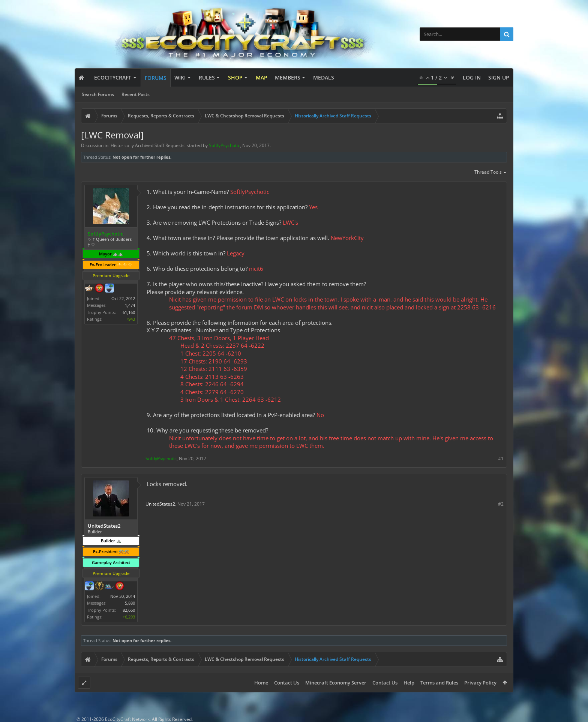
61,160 (129, 312)
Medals (324, 77)
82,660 (129, 610)
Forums (156, 78)
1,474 (130, 305)
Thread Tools (491, 173)
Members (288, 77)
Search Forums (98, 94)
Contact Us (287, 683)
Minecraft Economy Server (336, 683)
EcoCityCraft (113, 77)
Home (261, 683)
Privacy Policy (480, 683)
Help (409, 683)
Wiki (180, 77)
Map (262, 77)
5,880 (130, 603)
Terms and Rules (439, 683)
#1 (501, 459)
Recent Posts (136, 94)
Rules (207, 77)
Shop (235, 77)
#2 (501, 504)
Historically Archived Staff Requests (148, 145)
